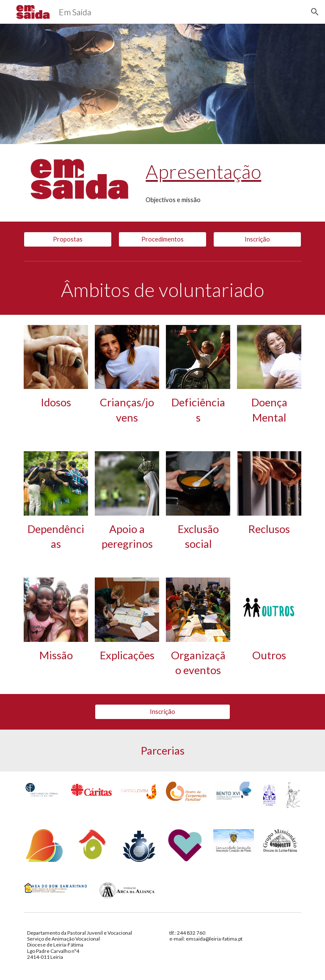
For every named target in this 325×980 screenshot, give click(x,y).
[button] (315, 12)
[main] (222, 172)
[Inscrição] (257, 239)
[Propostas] (67, 239)
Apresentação (203, 171)
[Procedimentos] (162, 239)
